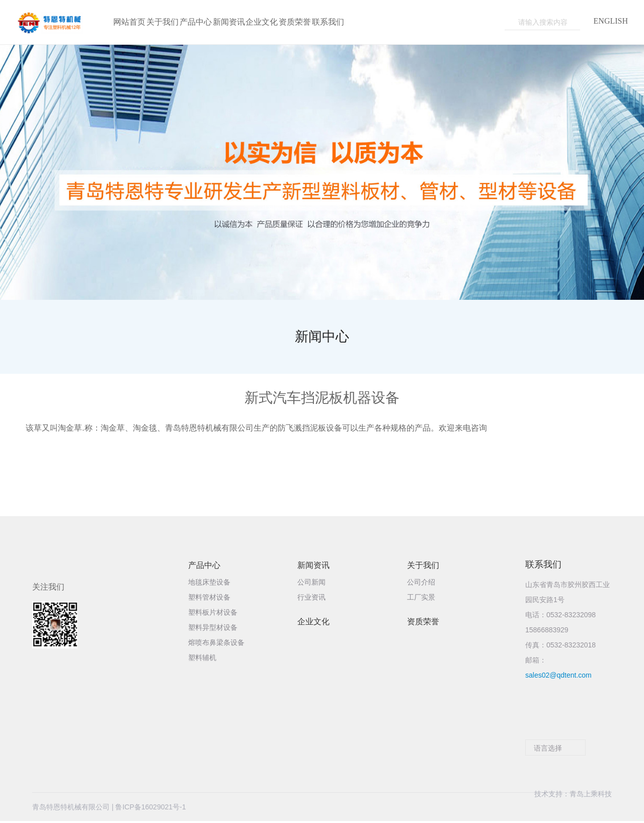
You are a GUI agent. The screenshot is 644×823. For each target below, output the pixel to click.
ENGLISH (611, 21)
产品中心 (204, 566)
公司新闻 (311, 584)
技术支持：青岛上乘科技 (573, 808)
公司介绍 (421, 584)
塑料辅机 (202, 659)
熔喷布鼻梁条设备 (216, 644)
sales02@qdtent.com (558, 676)
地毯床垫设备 (209, 584)
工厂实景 (421, 599)
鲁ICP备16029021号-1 (150, 808)
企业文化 (313, 623)
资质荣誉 (423, 623)
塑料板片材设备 (213, 614)
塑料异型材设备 (213, 629)
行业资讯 (311, 599)
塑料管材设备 (209, 599)
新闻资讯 (313, 566)
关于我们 (423, 566)
